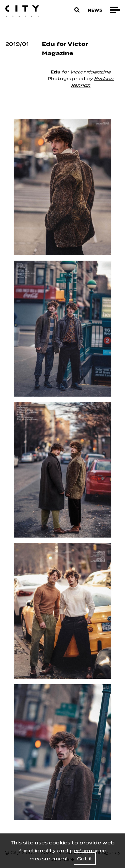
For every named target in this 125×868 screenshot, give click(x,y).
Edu (56, 72)
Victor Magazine (91, 72)
